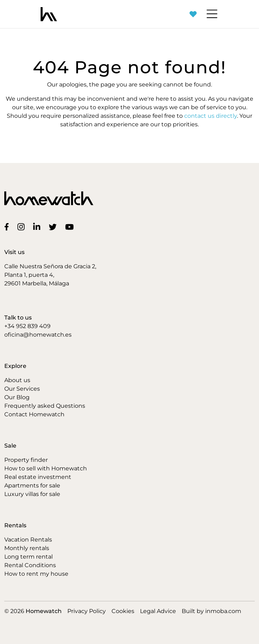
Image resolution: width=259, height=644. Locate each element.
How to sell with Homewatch (46, 468)
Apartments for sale (32, 485)
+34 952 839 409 (27, 326)
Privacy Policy (87, 611)
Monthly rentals (27, 548)
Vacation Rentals (28, 540)
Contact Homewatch (34, 414)
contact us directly (211, 116)
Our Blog (17, 397)
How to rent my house (36, 574)
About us (17, 380)
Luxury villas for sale (32, 494)
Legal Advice (158, 611)
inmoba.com (223, 611)
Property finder (26, 460)
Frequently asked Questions (45, 406)
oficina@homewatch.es (38, 335)
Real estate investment (38, 477)
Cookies (123, 611)
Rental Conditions (30, 565)
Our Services (22, 389)
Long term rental (29, 557)
